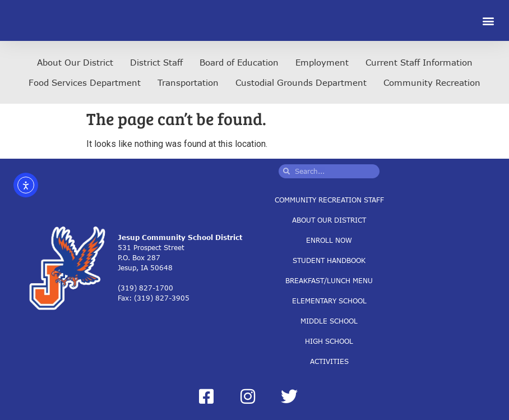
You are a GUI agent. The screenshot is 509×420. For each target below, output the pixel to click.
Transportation (188, 82)
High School (329, 341)
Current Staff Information (419, 62)
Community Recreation (432, 82)
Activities (329, 361)
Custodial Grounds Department (301, 82)
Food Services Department (85, 82)
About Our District (75, 62)
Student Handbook (329, 260)
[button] (489, 20)
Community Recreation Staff (329, 199)
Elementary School (329, 300)
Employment (322, 62)
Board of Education (239, 62)
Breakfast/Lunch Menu (329, 280)
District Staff (156, 62)
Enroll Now (329, 240)
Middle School (329, 320)
